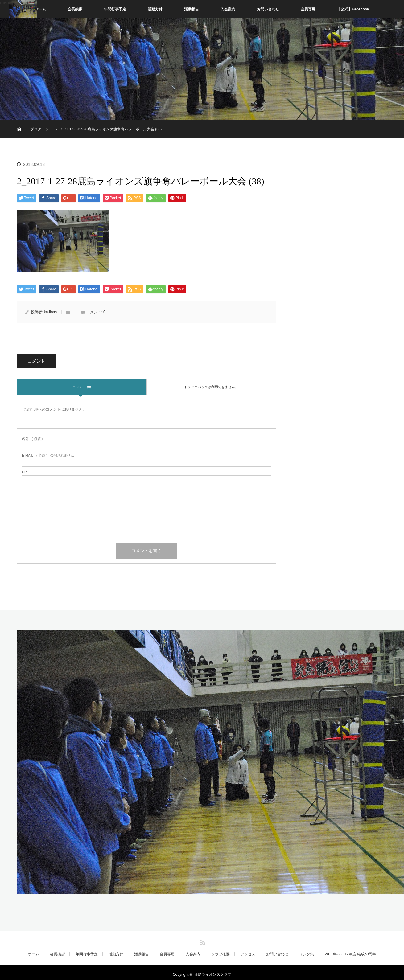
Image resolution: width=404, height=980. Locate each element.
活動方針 (155, 9)
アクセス (248, 954)
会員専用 (308, 9)
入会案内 (228, 9)
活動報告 (192, 9)
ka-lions (50, 312)
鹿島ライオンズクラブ (213, 974)
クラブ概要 (221, 954)
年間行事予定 (115, 9)
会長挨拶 (75, 9)
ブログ (36, 129)
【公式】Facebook (353, 9)
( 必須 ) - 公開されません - (49, 455)
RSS (202, 941)
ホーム (40, 9)
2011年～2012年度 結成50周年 (350, 954)
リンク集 (307, 954)
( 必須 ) (32, 439)
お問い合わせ (268, 9)
